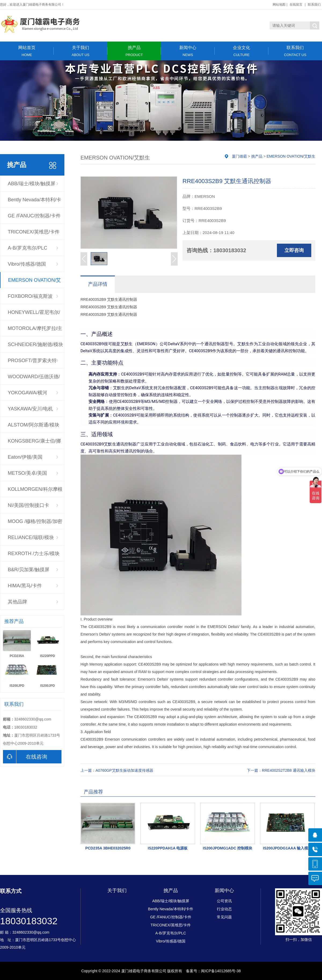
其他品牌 (17, 602)
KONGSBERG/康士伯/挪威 (34, 444)
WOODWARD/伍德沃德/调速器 (34, 379)
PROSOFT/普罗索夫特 (32, 361)
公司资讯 (224, 901)
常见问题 (224, 917)
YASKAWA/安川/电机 (30, 409)
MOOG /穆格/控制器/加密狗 (35, 524)
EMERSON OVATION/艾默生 (34, 283)
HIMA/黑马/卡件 (25, 586)
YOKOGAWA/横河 (28, 393)
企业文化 (241, 51)
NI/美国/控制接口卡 (28, 505)
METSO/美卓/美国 (27, 473)
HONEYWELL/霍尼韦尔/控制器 (34, 315)
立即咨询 (294, 250)
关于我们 (80, 51)
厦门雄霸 (239, 156)
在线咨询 (25, 757)
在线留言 (296, 5)
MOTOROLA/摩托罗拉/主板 (35, 331)
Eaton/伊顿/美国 (25, 457)
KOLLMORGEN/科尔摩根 (35, 489)
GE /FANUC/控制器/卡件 (34, 216)
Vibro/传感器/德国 (27, 264)
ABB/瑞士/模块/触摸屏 (32, 184)
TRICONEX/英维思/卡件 (34, 232)
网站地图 (279, 5)
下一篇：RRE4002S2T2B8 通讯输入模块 (281, 770)
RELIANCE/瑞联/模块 (31, 537)
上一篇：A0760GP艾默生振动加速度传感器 (117, 770)
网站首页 (27, 51)
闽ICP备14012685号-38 (221, 971)
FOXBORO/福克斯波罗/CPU (30, 299)
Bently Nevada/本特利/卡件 (34, 202)
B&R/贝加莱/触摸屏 (29, 570)
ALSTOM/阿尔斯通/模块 (34, 425)
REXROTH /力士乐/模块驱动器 (34, 556)
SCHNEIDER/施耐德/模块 (35, 344)
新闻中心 (188, 51)
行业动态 (224, 909)
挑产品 (134, 51)
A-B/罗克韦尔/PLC (28, 248)
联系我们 (314, 5)
